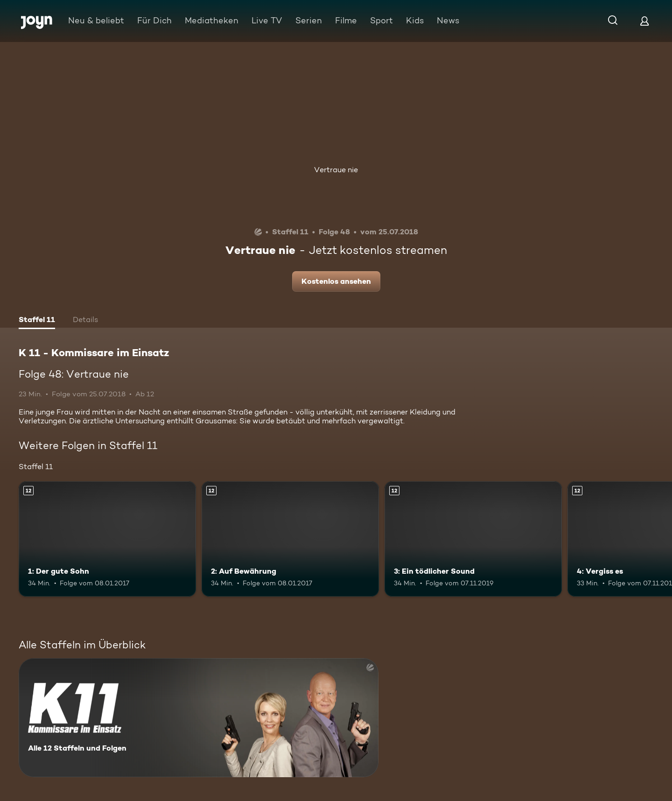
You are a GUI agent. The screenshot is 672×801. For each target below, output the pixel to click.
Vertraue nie (336, 170)
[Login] (644, 21)
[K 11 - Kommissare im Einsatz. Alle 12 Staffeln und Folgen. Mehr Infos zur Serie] (199, 718)
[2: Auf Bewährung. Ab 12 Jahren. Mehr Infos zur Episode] (290, 539)
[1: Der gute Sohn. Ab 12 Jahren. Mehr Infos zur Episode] (107, 539)
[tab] (37, 321)
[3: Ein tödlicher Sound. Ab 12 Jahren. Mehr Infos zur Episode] (473, 539)
